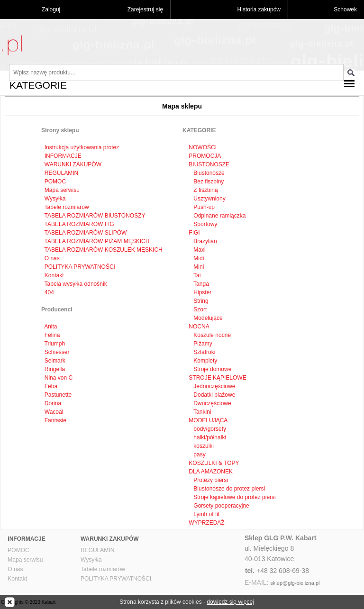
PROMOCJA (205, 156)
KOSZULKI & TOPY (214, 463)
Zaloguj (51, 9)
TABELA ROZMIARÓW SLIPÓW (86, 233)
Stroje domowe (212, 369)
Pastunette (58, 395)
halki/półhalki (209, 437)
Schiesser (57, 352)
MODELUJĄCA (208, 420)
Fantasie (55, 420)
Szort (199, 309)
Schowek (345, 9)
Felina (52, 335)
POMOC (55, 182)
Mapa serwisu (62, 190)
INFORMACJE (63, 156)
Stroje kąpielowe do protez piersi (234, 497)
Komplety (205, 361)
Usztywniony (209, 199)
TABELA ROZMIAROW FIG (79, 224)
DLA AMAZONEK (211, 472)
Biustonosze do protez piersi (228, 489)
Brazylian (205, 241)
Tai (196, 275)
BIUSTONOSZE (209, 164)
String (200, 301)
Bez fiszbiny (208, 182)
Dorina (53, 403)
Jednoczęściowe (214, 386)
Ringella (55, 369)
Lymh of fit (206, 514)
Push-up (203, 207)
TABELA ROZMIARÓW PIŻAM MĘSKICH (97, 241)
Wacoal (54, 412)
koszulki (203, 446)
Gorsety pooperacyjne (221, 506)
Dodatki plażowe (214, 395)
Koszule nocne (211, 335)
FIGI (194, 233)
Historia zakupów (259, 9)
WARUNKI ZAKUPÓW (73, 164)
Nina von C (59, 378)
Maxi (199, 250)
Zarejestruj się (145, 9)
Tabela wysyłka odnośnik (76, 284)
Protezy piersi (210, 480)
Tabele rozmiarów (67, 207)
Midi (198, 258)
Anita (50, 327)
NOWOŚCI (203, 147)
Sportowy (205, 224)
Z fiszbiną (205, 190)
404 (49, 292)
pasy (199, 454)
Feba (51, 386)
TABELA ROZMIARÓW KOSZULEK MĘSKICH (104, 250)
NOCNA (199, 327)
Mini (198, 267)
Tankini (201, 412)
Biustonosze (208, 173)
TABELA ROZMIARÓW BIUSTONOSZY (95, 216)
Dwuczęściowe (212, 403)
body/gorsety (209, 429)
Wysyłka (55, 199)
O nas (52, 258)
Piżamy (202, 344)
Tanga (200, 284)
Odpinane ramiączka (219, 216)
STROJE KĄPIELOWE (217, 378)
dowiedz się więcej (230, 602)
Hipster (202, 292)
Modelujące (207, 318)
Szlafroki (204, 352)
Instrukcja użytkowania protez (82, 147)
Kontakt (54, 275)
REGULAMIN (61, 173)
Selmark (55, 361)
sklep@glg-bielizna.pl (295, 583)
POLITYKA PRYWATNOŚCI (80, 267)
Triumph (55, 344)
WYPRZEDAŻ (206, 523)
